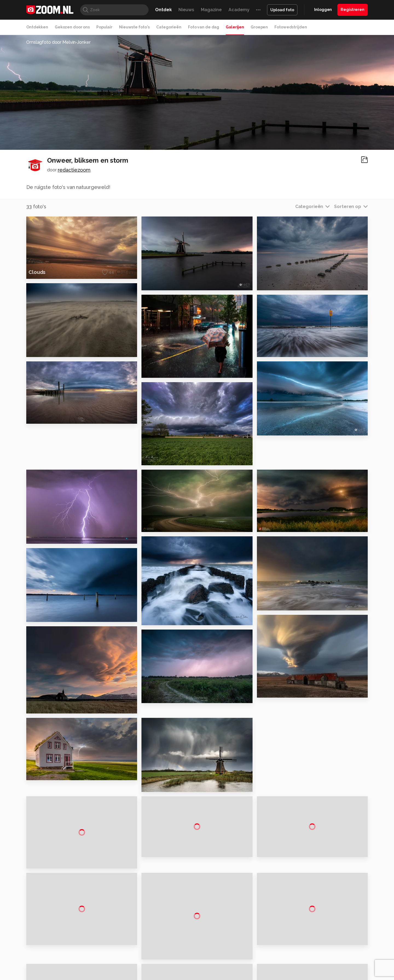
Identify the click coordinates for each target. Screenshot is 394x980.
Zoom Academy (143, 955)
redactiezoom (74, 170)
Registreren (353, 10)
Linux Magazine (215, 955)
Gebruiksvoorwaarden (324, 903)
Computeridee (78, 949)
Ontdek (163, 10)
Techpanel (259, 949)
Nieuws (186, 10)
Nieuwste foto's (134, 27)
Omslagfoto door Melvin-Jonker (58, 42)
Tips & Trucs (149, 949)
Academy (239, 10)
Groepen (259, 27)
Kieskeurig (53, 949)
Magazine (211, 10)
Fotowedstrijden (291, 27)
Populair (104, 27)
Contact (311, 932)
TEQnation (256, 955)
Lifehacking (237, 949)
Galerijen (235, 27)
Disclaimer (313, 893)
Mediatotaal (173, 949)
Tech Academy (174, 955)
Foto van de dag (204, 27)
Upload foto (282, 10)
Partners (311, 913)
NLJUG (238, 955)
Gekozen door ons (72, 27)
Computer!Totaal (120, 949)
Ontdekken (37, 27)
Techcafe (195, 949)
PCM (98, 949)
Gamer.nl (279, 949)
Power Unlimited (333, 949)
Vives (195, 955)
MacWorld (215, 949)
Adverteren (314, 884)
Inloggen (323, 10)
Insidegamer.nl (302, 949)
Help (308, 922)
